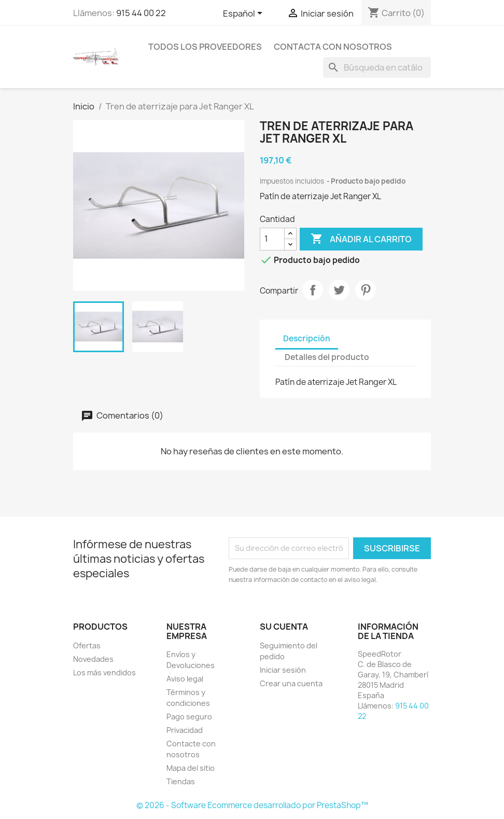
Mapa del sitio (191, 768)
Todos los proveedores (205, 47)
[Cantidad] (272, 239)
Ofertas (87, 646)
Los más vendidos (104, 672)
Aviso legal (185, 679)
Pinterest (366, 290)
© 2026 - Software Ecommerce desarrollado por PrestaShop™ (252, 805)
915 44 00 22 (141, 13)
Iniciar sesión (283, 670)
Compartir (313, 290)
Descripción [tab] (307, 338)
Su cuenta (284, 627)
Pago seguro (189, 717)
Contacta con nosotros (333, 47)
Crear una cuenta (291, 683)
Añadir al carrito (361, 239)
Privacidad (185, 730)
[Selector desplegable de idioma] (244, 14)
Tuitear (339, 290)
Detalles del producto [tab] (327, 357)
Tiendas (181, 781)
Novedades (93, 659)
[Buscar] (377, 67)
